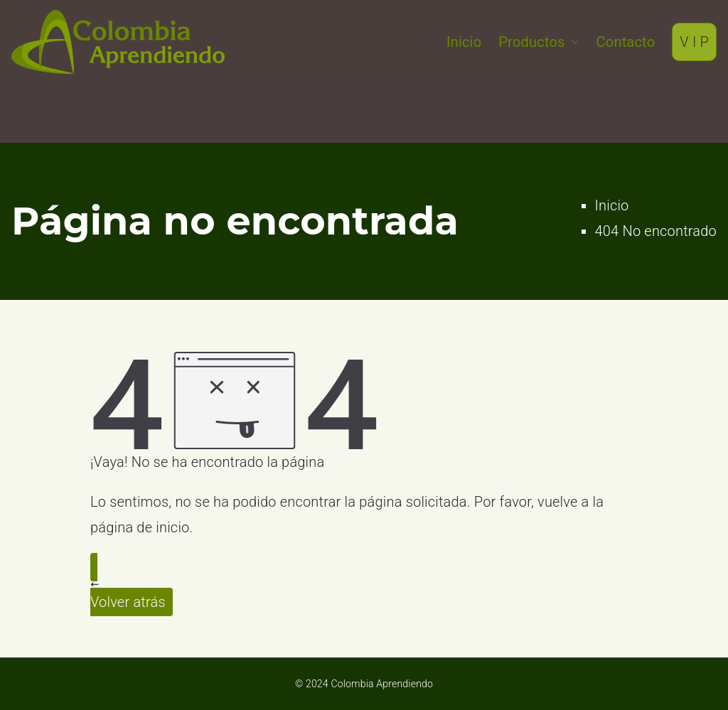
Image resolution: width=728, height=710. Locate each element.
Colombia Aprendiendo (382, 684)
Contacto (626, 42)
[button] (572, 42)
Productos (539, 42)
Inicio (464, 42)
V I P (694, 42)
